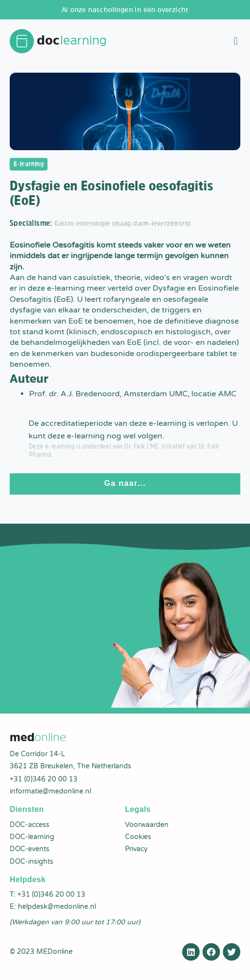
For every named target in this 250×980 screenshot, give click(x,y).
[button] (236, 41)
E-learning (29, 164)
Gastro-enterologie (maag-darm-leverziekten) (123, 223)
